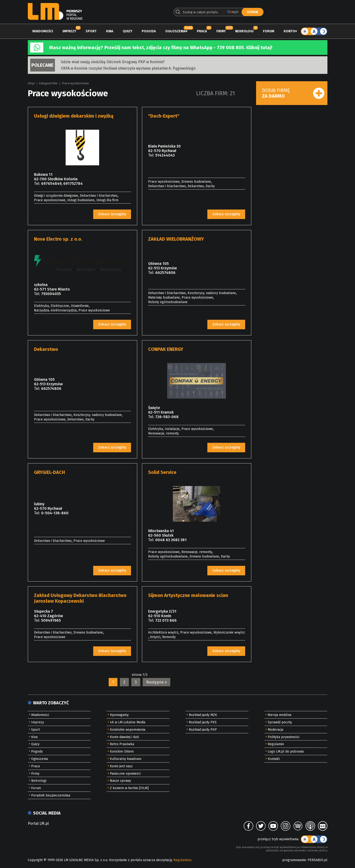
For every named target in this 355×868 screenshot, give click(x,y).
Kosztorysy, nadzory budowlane (212, 293)
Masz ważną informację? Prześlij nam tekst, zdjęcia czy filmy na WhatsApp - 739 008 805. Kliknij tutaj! (161, 48)
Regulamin (276, 744)
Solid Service (162, 472)
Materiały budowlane (164, 298)
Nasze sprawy (120, 781)
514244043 (165, 155)
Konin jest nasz (121, 766)
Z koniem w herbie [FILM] (129, 788)
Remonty (169, 637)
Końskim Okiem (122, 751)
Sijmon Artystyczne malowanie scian (188, 595)
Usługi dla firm (107, 200)
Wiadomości (43, 31)
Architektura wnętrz (163, 632)
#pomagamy (119, 715)
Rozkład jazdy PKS (203, 722)
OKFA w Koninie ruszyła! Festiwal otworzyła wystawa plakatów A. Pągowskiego (128, 68)
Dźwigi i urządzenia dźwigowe (56, 196)
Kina (110, 31)
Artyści (155, 637)
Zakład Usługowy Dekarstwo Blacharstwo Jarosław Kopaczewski (80, 598)
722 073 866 (166, 620)
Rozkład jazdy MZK (203, 715)
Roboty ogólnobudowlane (168, 302)
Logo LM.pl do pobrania (286, 751)
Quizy (127, 31)
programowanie (294, 860)
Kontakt (274, 759)
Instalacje (172, 429)
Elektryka (41, 306)
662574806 (165, 273)
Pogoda (149, 31)
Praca (202, 31)
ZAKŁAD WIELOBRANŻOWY (176, 239)
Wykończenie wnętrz (229, 632)
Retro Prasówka (122, 744)
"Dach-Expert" (164, 116)
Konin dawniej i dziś (124, 737)
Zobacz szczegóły (112, 214)
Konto (289, 31)
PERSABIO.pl (318, 860)
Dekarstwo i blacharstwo (99, 196)
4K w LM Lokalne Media (128, 722)
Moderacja (275, 730)
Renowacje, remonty (163, 433)
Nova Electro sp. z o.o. (58, 239)
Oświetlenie (80, 306)
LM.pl (31, 83)
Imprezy (69, 31)
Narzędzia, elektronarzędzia (55, 310)
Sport (91, 31)
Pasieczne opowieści (125, 774)
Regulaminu (182, 860)
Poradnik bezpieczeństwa (51, 795)
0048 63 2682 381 (171, 540)
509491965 (51, 620)
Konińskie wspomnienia (128, 730)
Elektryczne (60, 306)
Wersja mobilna (280, 715)
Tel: (37, 184)
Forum (269, 31)
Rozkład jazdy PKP (203, 730)
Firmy (221, 31)
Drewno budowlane (196, 182)
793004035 (51, 294)
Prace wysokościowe (75, 83)
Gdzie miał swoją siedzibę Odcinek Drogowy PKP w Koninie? (113, 62)
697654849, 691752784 (62, 184)
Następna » (156, 682)
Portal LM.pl (38, 823)
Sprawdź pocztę (280, 722)
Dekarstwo (196, 186)
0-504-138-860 (55, 513)
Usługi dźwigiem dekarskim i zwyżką (74, 116)
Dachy (210, 186)
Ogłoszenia (175, 31)
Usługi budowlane (81, 200)
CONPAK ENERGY (166, 349)
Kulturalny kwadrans (126, 759)
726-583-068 (167, 417)
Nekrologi (244, 31)
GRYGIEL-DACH (49, 472)
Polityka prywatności (284, 737)
